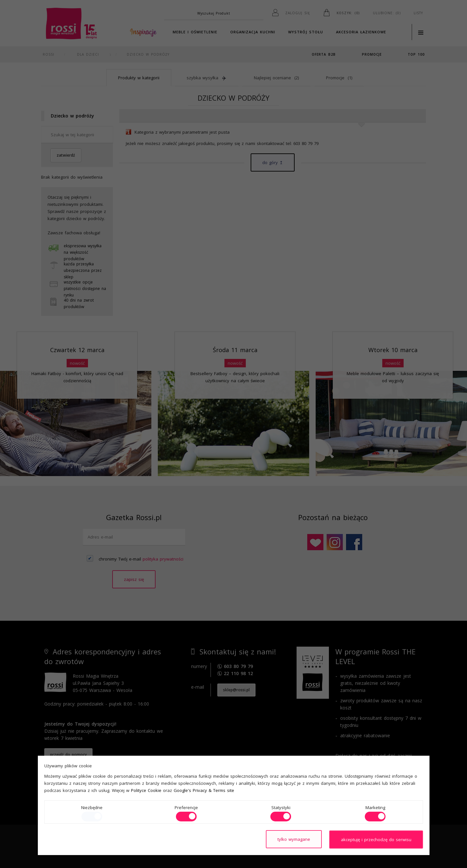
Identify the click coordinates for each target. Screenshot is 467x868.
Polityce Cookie (146, 791)
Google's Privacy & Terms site (204, 791)
